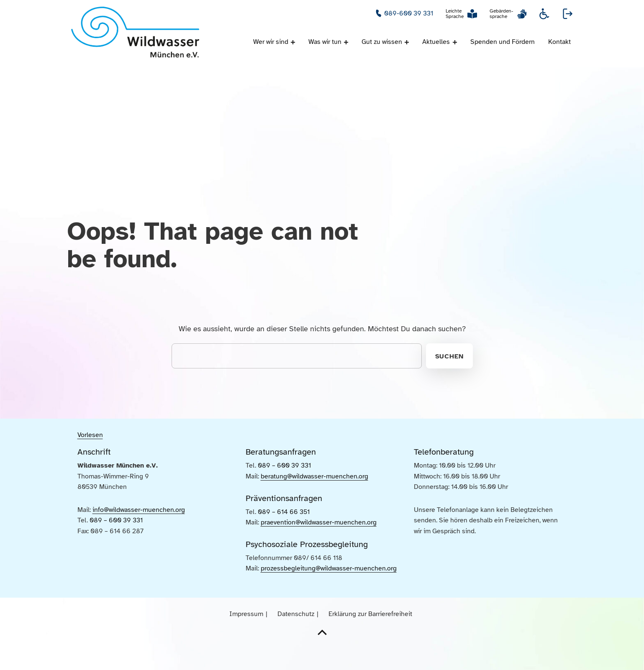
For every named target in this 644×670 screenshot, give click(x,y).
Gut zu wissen (382, 42)
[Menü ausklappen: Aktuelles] (455, 42)
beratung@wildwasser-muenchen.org (314, 498)
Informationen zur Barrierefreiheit (544, 14)
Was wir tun (325, 42)
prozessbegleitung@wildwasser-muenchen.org (329, 591)
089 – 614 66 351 (284, 534)
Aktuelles (436, 42)
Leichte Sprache (455, 14)
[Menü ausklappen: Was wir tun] (346, 42)
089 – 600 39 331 (116, 543)
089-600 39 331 (409, 13)
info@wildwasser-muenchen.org (139, 532)
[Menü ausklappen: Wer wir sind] (293, 42)
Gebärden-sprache (501, 14)
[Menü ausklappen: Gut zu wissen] (407, 42)
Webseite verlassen (568, 14)
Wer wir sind (271, 42)
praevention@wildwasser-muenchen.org (319, 545)
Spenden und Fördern (503, 42)
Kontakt (559, 42)
